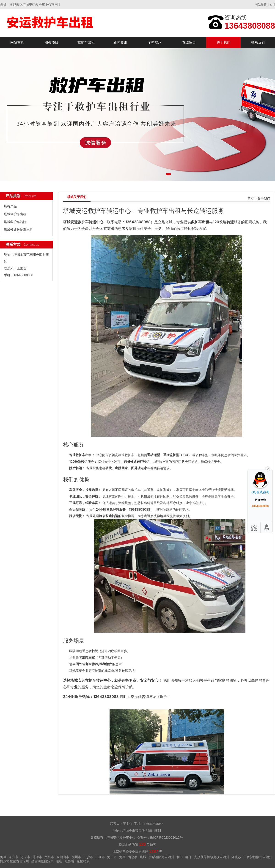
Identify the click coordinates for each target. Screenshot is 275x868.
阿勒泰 (133, 857)
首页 (251, 199)
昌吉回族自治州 (42, 861)
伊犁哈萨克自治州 (161, 857)
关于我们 (223, 42)
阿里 (3, 857)
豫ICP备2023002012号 (166, 838)
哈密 (59, 861)
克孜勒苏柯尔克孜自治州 (212, 857)
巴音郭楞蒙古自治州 (258, 857)
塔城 (143, 857)
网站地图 (261, 5)
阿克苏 (236, 857)
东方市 (14, 857)
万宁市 (25, 857)
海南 (122, 857)
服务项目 (52, 42)
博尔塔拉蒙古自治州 (14, 861)
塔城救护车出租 (15, 214)
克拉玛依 (83, 861)
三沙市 (88, 857)
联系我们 (258, 42)
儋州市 (76, 857)
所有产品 (10, 206)
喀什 (188, 857)
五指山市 (63, 857)
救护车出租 (86, 42)
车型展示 (155, 42)
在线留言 (189, 42)
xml (272, 5)
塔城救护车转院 (15, 222)
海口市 (112, 857)
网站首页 (17, 42)
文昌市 (49, 857)
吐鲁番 (69, 861)
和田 (180, 857)
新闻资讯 (120, 42)
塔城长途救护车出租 (18, 230)
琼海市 (37, 857)
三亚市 (100, 857)
